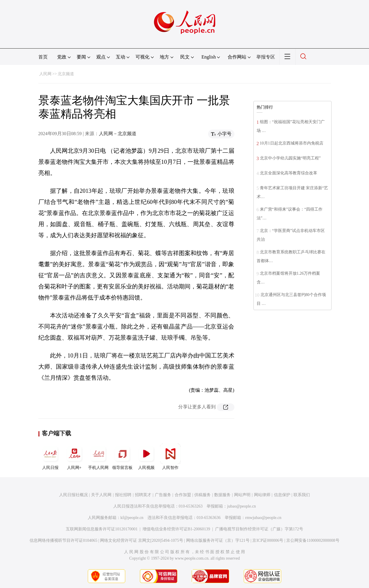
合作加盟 (183, 495)
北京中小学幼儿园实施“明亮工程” (290, 158)
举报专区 (266, 57)
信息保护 (282, 495)
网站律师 (262, 495)
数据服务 (222, 495)
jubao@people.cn (241, 506)
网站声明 (242, 495)
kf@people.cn (132, 518)
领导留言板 (122, 457)
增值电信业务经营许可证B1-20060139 (176, 529)
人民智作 (170, 457)
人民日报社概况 (73, 495)
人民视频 (146, 457)
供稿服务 (202, 495)
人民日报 (50, 457)
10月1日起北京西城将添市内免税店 (292, 143)
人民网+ (74, 457)
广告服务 (163, 495)
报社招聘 (123, 495)
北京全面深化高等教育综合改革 (289, 173)
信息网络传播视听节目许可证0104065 (63, 540)
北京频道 (66, 74)
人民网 (45, 74)
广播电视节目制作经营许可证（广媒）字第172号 (259, 529)
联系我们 (302, 495)
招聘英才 (143, 495)
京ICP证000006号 (268, 540)
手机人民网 (98, 457)
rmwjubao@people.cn (263, 518)
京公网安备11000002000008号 (313, 540)
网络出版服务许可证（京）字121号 (218, 540)
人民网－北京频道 (118, 134)
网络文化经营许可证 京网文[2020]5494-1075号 (142, 540)
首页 (43, 57)
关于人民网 (101, 495)
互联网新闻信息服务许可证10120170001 (102, 529)
